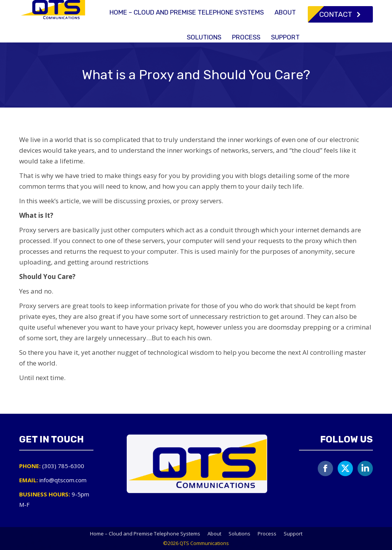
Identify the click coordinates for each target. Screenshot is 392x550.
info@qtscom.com (303, 7)
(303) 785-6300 (242, 7)
